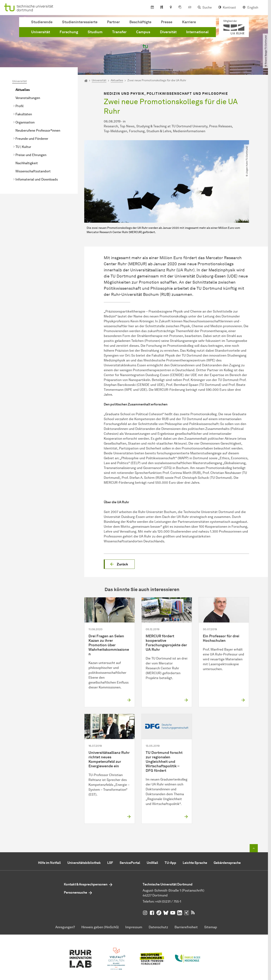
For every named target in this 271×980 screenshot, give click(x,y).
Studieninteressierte (80, 22)
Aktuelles (23, 90)
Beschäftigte (140, 22)
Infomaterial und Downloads (37, 179)
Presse (167, 22)
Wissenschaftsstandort (33, 171)
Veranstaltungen (28, 98)
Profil (19, 106)
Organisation (25, 122)
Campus (143, 32)
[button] (119, 564)
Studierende (42, 22)
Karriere (189, 22)
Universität (41, 32)
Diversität (168, 32)
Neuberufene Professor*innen (38, 130)
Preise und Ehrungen (31, 155)
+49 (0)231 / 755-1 (168, 901)
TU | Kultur (23, 147)
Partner (113, 22)
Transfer (119, 32)
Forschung (69, 32)
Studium (95, 32)
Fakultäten (24, 114)
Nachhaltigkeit (27, 163)
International (197, 32)
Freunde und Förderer (32, 139)
